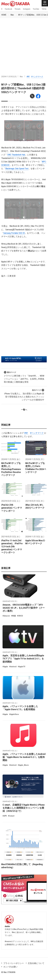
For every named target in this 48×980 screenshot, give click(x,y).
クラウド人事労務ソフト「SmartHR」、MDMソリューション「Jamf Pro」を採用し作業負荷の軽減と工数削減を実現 (24, 377)
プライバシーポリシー (14, 963)
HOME (4, 15)
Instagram (27, 9)
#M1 (28, 77)
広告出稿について (36, 963)
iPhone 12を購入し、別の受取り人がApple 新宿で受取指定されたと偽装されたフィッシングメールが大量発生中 (24, 395)
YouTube (36, 9)
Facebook (8, 9)
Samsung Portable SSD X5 (14, 233)
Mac (12, 15)
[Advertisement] (24, 43)
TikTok (44, 9)
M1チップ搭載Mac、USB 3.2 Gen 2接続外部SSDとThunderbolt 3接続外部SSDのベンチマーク (23, 88)
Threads (18, 9)
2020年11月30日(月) (9, 77)
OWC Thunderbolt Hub (16, 155)
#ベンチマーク (37, 77)
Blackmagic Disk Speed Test (17, 169)
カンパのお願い (10, 967)
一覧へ (24, 410)
